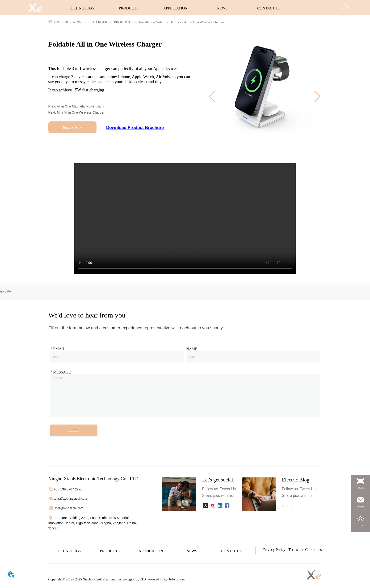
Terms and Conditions (305, 550)
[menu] (175, 8)
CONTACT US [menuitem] (269, 8)
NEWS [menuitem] (222, 8)
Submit (74, 430)
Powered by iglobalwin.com (166, 579)
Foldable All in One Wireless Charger (197, 22)
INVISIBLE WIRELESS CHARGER (81, 22)
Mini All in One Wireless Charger (81, 112)
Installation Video (151, 22)
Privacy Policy (274, 550)
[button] (129, 8)
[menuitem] (128, 8)
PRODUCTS (123, 22)
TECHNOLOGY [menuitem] (82, 8)
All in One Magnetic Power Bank (80, 106)
